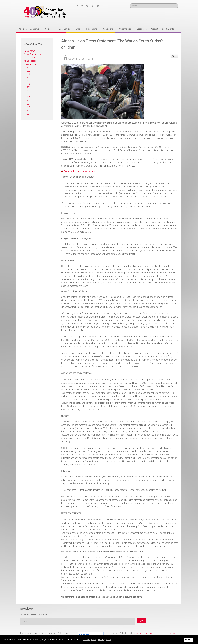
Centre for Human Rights (144, 633)
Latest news (29, 51)
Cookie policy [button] (90, 640)
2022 (29, 77)
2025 (29, 67)
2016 (29, 97)
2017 (29, 94)
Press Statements (32, 54)
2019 (29, 87)
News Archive (30, 64)
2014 (29, 104)
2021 (29, 81)
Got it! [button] (188, 640)
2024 (29, 71)
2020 (29, 84)
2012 (29, 110)
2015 (29, 101)
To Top (172, 633)
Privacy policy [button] (105, 640)
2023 (29, 74)
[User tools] (174, 56)
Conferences (30, 58)
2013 (29, 107)
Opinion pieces (30, 61)
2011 (29, 114)
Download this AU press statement (81, 171)
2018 (29, 91)
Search (130, 4)
